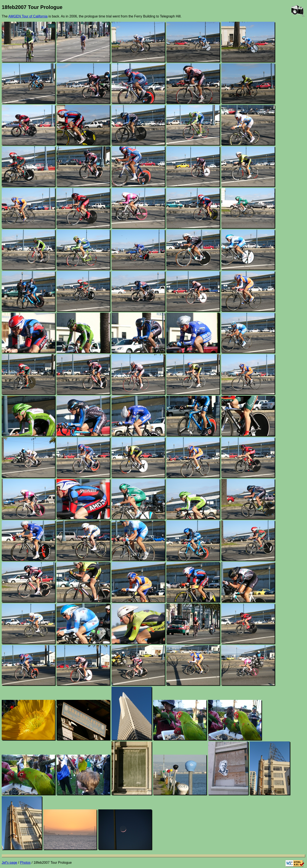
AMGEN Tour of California (28, 16)
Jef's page (9, 863)
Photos (25, 863)
